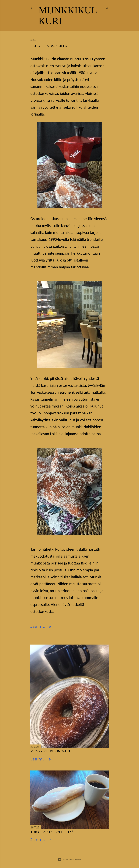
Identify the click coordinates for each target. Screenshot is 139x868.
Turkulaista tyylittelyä (52, 832)
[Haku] (107, 8)
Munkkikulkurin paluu (51, 751)
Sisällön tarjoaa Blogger (69, 860)
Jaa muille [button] (41, 626)
